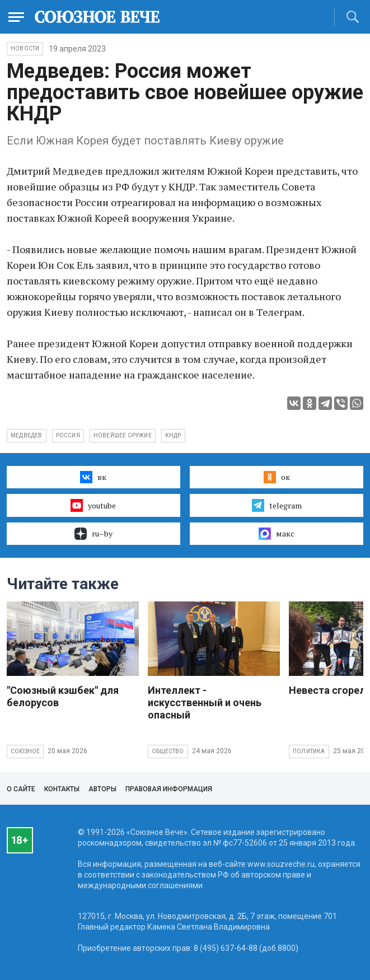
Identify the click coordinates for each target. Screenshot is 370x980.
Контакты (62, 789)
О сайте (21, 789)
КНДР (173, 435)
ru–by (93, 534)
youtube (93, 505)
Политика (309, 751)
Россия (68, 435)
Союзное (25, 751)
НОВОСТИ (25, 48)
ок (277, 477)
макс (277, 534)
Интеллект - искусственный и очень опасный (205, 703)
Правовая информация (169, 789)
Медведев (27, 435)
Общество (168, 751)
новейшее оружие (123, 435)
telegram (277, 505)
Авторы (102, 789)
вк (93, 477)
